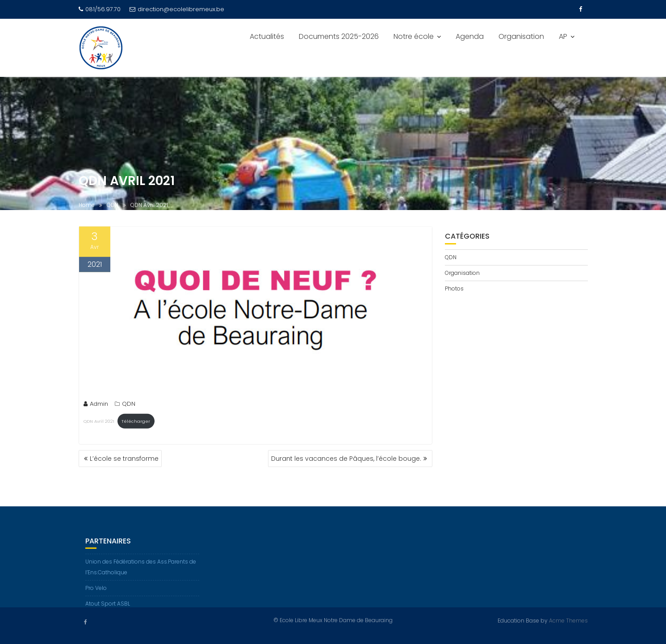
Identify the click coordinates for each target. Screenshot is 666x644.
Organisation (521, 36)
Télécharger (136, 422)
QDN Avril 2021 (99, 422)
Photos (454, 288)
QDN (129, 405)
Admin (96, 405)
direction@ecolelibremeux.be (177, 9)
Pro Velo (96, 591)
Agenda (470, 36)
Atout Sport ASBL (108, 607)
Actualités (267, 36)
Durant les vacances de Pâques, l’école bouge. (346, 459)
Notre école (414, 36)
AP (563, 36)
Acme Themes (568, 620)
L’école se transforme (124, 459)
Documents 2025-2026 (339, 36)
